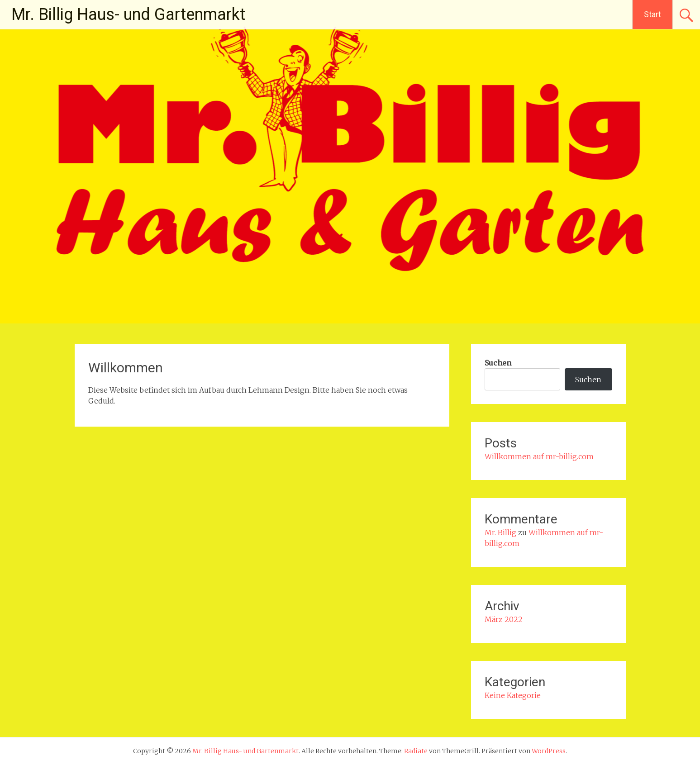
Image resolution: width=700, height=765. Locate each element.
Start (652, 14)
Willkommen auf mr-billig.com (539, 456)
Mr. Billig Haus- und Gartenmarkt (128, 14)
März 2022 (504, 619)
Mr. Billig (500, 532)
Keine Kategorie (513, 695)
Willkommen (126, 368)
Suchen (498, 363)
